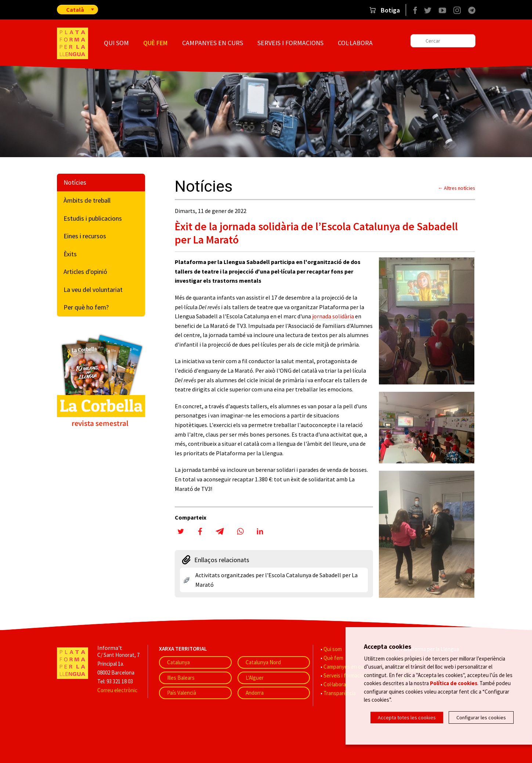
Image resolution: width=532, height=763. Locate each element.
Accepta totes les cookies (407, 717)
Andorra (255, 693)
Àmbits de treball (87, 200)
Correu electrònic (117, 690)
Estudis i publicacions (93, 218)
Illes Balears (181, 678)
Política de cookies (454, 683)
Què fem (155, 43)
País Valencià (182, 693)
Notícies (75, 182)
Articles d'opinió (85, 272)
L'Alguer (255, 678)
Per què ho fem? (86, 307)
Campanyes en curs (213, 43)
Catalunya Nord (263, 662)
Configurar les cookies (481, 717)
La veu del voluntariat (93, 290)
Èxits (70, 254)
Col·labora (355, 43)
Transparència (340, 693)
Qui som (116, 43)
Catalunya (178, 662)
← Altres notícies (457, 188)
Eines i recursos (85, 236)
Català (75, 10)
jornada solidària (333, 316)
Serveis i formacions (290, 43)
